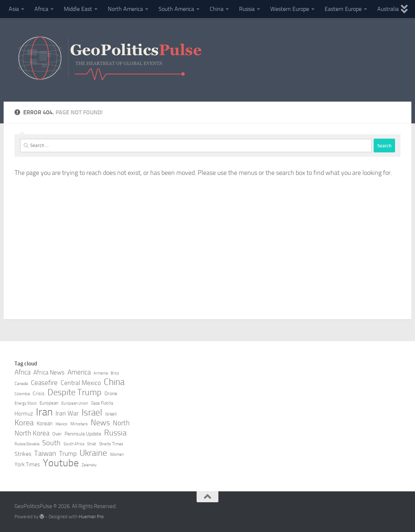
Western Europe (290, 9)
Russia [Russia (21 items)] (115, 433)
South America (176, 9)
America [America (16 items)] (79, 372)
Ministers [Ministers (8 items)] (79, 424)
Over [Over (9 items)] (57, 434)
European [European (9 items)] (49, 403)
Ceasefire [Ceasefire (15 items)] (44, 383)
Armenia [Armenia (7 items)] (101, 373)
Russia (247, 9)
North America (125, 9)
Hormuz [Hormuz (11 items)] (24, 414)
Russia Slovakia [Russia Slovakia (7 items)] (27, 444)
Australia (388, 9)
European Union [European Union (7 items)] (75, 403)
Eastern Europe (343, 9)
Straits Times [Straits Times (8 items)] (111, 444)
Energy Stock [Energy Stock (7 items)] (26, 403)
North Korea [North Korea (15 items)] (32, 433)
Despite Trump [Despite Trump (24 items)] (75, 392)
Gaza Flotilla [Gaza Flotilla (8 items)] (102, 403)
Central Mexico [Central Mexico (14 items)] (81, 383)
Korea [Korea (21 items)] (24, 423)
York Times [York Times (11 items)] (27, 465)
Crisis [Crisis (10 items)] (39, 394)
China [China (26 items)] (114, 382)
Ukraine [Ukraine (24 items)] (93, 453)
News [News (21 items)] (100, 423)
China (217, 9)
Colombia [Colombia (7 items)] (22, 394)
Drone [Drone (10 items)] (111, 394)
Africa (41, 9)
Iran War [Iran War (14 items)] (67, 413)
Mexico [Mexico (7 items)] (61, 424)
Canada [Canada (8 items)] (21, 384)
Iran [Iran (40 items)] (44, 412)
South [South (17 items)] (51, 443)
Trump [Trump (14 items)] (68, 454)
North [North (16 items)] (121, 423)
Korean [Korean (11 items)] (45, 423)
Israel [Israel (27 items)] (92, 413)
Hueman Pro (91, 517)
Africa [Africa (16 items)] (22, 372)
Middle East (78, 9)
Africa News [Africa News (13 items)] (49, 372)
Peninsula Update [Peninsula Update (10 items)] (83, 434)
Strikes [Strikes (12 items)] (23, 454)
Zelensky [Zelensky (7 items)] (89, 465)
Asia (14, 9)
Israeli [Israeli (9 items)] (111, 414)
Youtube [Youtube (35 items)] (61, 463)
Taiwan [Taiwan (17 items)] (45, 453)
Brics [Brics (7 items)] (115, 373)
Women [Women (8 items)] (117, 454)
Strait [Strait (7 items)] (92, 444)
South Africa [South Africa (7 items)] (74, 444)
